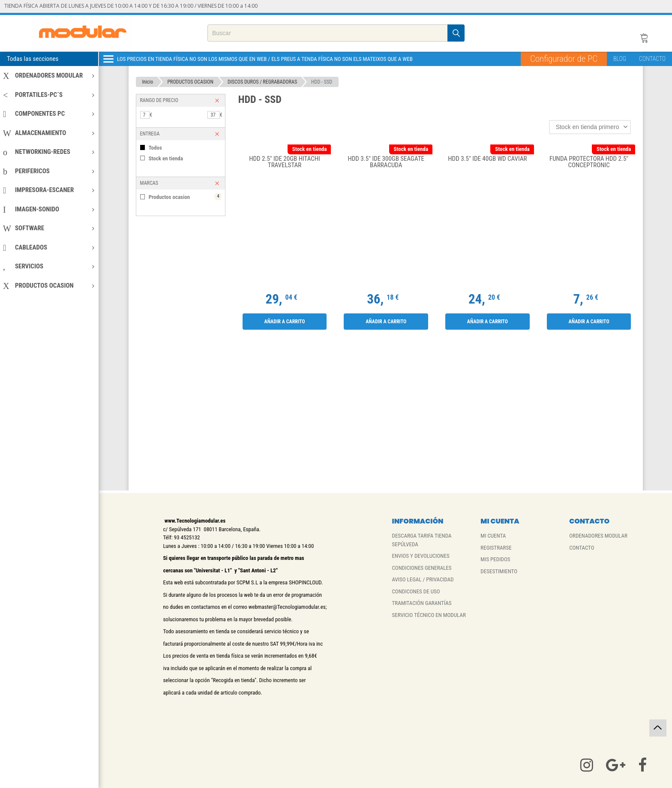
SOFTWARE (49, 228)
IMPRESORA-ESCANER (49, 190)
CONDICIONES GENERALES (421, 568)
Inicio (148, 82)
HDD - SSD (322, 82)
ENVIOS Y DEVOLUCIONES (420, 556)
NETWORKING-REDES (49, 152)
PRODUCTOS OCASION (49, 286)
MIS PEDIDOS (495, 559)
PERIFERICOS (49, 171)
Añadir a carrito (284, 322)
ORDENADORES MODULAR (49, 75)
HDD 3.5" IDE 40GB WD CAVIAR (487, 159)
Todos (155, 148)
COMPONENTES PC (49, 114)
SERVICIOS (49, 266)
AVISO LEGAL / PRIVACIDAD (423, 579)
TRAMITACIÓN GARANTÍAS (421, 603)
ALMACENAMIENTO (49, 133)
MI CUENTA (493, 536)
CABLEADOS (49, 247)
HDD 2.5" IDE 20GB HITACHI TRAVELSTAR (285, 162)
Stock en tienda (166, 158)
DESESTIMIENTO (499, 571)
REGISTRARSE (496, 548)
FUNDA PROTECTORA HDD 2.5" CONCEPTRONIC (589, 162)
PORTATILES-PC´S (49, 95)
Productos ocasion (185, 197)
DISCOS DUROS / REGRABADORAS (262, 82)
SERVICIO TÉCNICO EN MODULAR (429, 615)
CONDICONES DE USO (416, 591)
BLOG (620, 59)
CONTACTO (652, 59)
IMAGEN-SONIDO (49, 209)
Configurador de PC (564, 59)
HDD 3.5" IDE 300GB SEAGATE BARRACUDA (386, 162)
